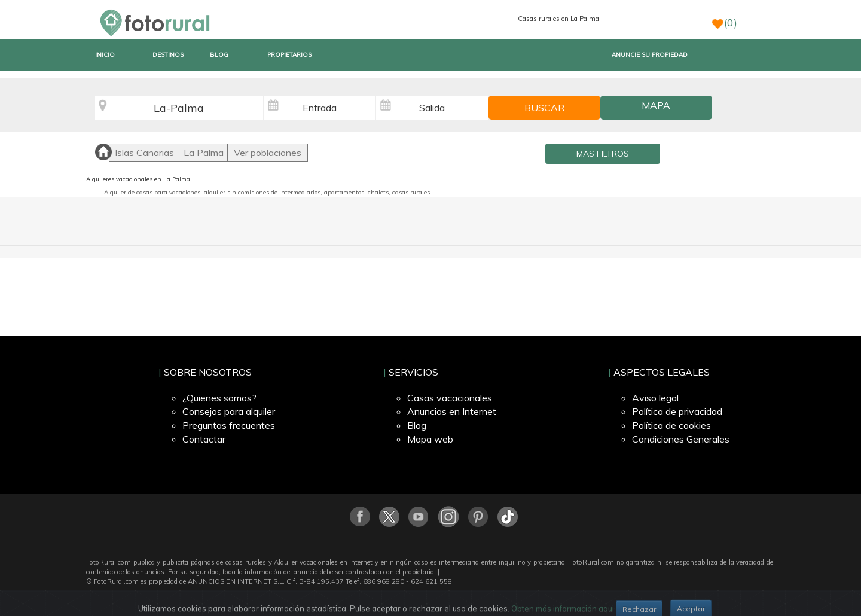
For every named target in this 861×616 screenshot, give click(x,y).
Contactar (204, 439)
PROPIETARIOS (289, 55)
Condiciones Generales (681, 439)
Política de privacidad (677, 411)
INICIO (105, 55)
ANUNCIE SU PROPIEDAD (650, 55)
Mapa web (430, 439)
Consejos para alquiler (229, 411)
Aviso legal (655, 398)
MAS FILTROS (603, 154)
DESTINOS (168, 55)
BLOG (219, 55)
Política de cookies (671, 425)
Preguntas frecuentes (229, 425)
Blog (417, 425)
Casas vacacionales (450, 398)
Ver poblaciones (268, 153)
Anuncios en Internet (452, 411)
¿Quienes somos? (219, 398)
